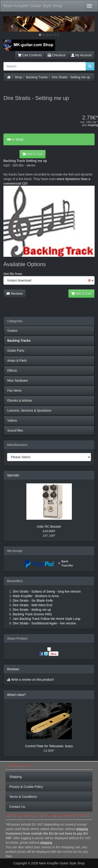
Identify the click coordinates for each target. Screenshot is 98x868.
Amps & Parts (17, 361)
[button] (10, 24)
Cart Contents (30, 55)
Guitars (12, 331)
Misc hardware (18, 381)
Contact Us (17, 807)
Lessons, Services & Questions (29, 411)
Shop (19, 77)
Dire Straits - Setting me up (71, 77)
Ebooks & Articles (20, 401)
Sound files (15, 430)
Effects (12, 371)
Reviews (15, 294)
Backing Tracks (37, 77)
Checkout (57, 55)
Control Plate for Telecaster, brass (49, 746)
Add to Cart (33, 154)
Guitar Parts (16, 351)
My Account (81, 55)
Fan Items (14, 391)
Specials (13, 475)
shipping (93, 125)
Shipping (16, 777)
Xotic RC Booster (49, 527)
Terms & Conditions (23, 797)
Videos (12, 420)
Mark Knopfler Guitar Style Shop (33, 6)
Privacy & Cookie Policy (26, 787)
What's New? (16, 695)
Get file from (13, 274)
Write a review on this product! (33, 680)
